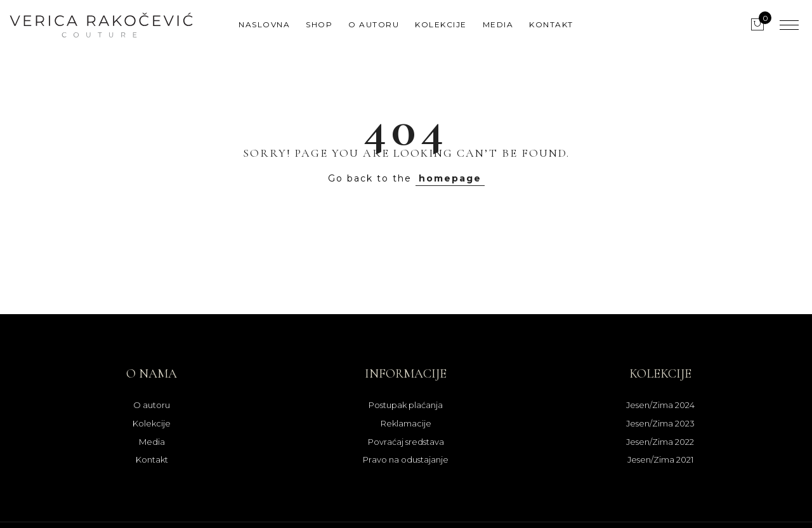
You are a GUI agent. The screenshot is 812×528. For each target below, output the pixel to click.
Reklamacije (406, 423)
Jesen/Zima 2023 (660, 423)
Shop (319, 24)
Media (498, 24)
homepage (450, 178)
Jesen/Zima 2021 (660, 459)
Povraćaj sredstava (406, 442)
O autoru (374, 24)
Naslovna (264, 24)
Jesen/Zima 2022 (660, 442)
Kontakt (551, 24)
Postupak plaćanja (406, 405)
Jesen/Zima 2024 (660, 405)
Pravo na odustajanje (406, 459)
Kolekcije (441, 24)
